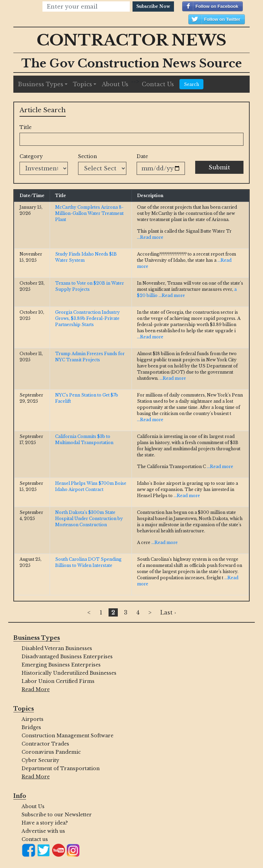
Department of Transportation (61, 768)
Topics (83, 84)
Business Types (41, 84)
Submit (219, 167)
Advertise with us (43, 831)
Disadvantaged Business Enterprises (67, 657)
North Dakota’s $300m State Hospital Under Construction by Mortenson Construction (89, 519)
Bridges (31, 727)
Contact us (35, 839)
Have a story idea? (45, 823)
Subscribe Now (153, 6)
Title (26, 127)
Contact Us (158, 84)
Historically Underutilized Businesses (69, 673)
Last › (168, 612)
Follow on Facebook (217, 6)
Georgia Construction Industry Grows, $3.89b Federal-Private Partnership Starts (87, 318)
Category (31, 156)
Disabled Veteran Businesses (57, 648)
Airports (33, 719)
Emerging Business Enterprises (61, 665)
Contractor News (131, 40)
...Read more (150, 237)
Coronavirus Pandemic (51, 752)
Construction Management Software (67, 736)
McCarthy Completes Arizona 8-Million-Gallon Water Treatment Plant (89, 213)
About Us (115, 84)
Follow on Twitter (222, 19)
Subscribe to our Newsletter (57, 815)
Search (191, 84)
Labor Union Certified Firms (58, 681)
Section (87, 156)
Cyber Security (40, 760)
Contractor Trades (45, 744)
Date (142, 156)
